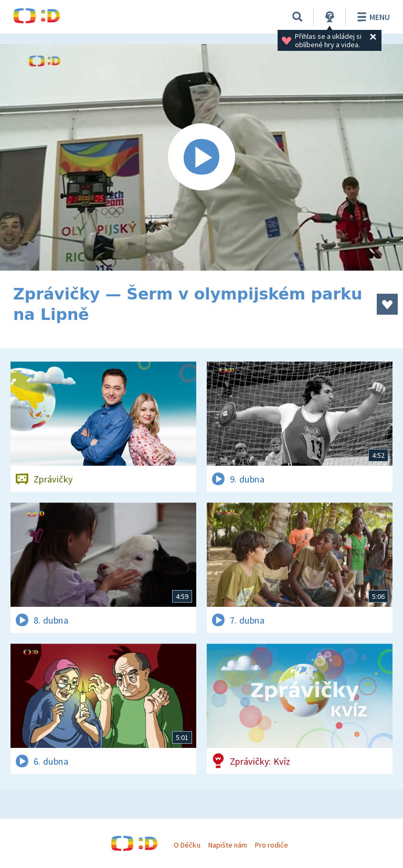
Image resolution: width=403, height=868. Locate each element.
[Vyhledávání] (298, 17)
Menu (372, 17)
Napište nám (228, 845)
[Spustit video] (201, 157)
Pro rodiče (272, 845)
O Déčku (187, 845)
